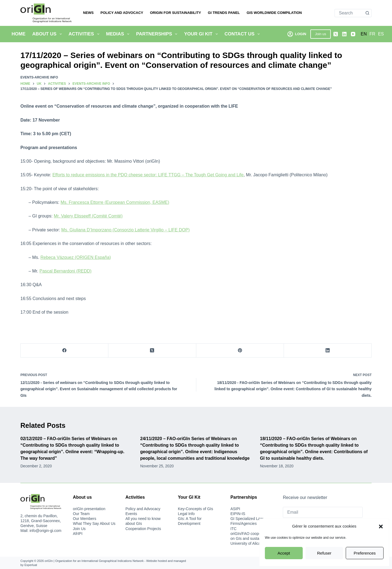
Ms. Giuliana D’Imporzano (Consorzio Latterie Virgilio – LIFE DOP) (125, 230)
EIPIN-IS (238, 514)
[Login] (297, 34)
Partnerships (158, 34)
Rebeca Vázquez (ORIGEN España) (76, 257)
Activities (85, 34)
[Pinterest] (240, 351)
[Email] (323, 512)
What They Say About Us (94, 523)
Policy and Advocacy (122, 13)
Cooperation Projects (143, 529)
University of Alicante (248, 543)
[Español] (381, 34)
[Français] (372, 34)
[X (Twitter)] (336, 34)
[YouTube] (353, 34)
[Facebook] (65, 351)
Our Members (85, 519)
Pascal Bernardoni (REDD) (65, 271)
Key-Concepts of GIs (196, 509)
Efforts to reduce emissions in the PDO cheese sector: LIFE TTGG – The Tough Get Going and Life (148, 175)
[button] (381, 526)
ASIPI (235, 509)
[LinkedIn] (344, 34)
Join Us (79, 529)
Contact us (243, 34)
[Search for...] (349, 13)
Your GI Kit (202, 34)
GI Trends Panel (224, 13)
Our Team (81, 514)
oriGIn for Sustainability (176, 13)
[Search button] (367, 13)
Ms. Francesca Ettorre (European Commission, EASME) (115, 202)
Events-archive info (39, 77)
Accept (284, 553)
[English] (364, 34)
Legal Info (186, 514)
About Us (48, 34)
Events (131, 514)
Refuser (324, 553)
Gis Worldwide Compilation (274, 13)
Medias (119, 34)
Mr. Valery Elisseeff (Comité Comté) (88, 216)
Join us (321, 34)
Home (19, 34)
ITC (233, 529)
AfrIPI (78, 534)
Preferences (365, 553)
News (88, 13)
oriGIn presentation (89, 509)
